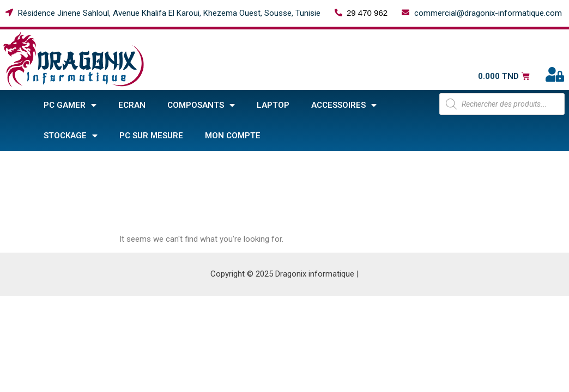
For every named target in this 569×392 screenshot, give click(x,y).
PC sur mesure (151, 136)
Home (15, 163)
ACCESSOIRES (344, 105)
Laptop (273, 105)
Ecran (132, 105)
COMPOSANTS (201, 105)
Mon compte (233, 136)
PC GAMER (70, 105)
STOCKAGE (71, 136)
